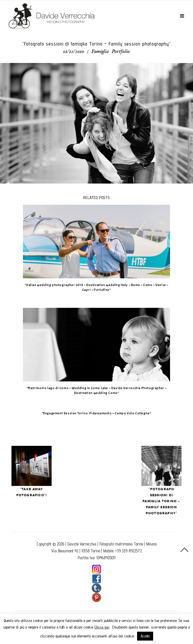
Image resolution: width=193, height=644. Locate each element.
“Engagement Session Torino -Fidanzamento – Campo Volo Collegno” (97, 413)
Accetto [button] (145, 636)
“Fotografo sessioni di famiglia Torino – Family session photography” (161, 501)
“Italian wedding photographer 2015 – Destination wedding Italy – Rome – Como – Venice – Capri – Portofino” (96, 287)
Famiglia (100, 52)
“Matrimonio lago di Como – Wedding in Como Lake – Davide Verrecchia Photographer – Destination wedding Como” (96, 390)
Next (161, 466)
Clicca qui (102, 627)
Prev (32, 466)
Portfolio (121, 52)
